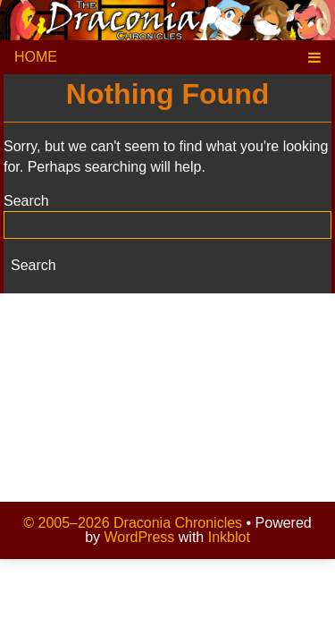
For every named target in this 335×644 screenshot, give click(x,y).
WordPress (140, 537)
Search (26, 201)
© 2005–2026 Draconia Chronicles (133, 523)
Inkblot (229, 537)
